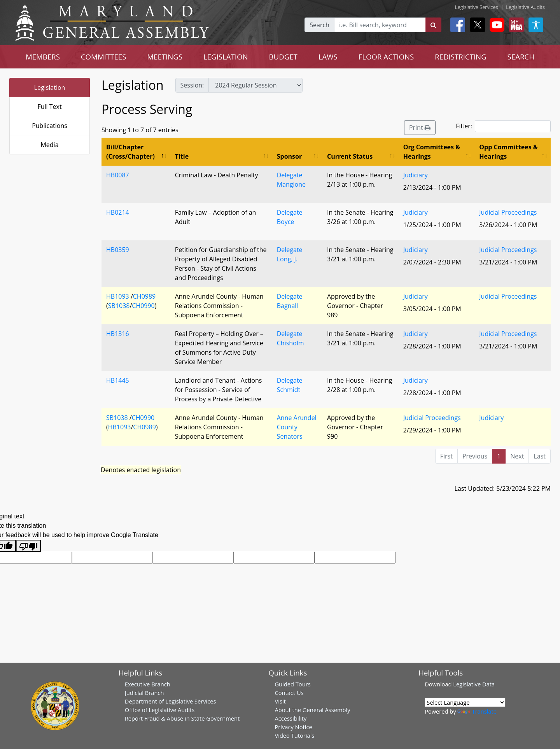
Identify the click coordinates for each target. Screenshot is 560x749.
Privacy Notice (293, 727)
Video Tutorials (294, 735)
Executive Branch (148, 684)
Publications (50, 126)
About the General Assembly (312, 710)
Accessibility (290, 718)
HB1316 (118, 334)
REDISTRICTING (461, 57)
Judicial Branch (144, 693)
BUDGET (283, 57)
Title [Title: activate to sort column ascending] (182, 156)
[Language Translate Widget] (465, 702)
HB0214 (118, 212)
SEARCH (521, 57)
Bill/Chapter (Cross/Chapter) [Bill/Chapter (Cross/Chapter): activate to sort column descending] (130, 152)
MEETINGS (165, 57)
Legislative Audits (525, 7)
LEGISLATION (226, 57)
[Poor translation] (28, 546)
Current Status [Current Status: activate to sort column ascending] (350, 156)
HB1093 (118, 296)
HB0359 (118, 250)
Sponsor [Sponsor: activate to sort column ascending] (289, 156)
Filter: (503, 126)
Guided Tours (292, 684)
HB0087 (118, 175)
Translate (477, 711)
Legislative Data (474, 684)
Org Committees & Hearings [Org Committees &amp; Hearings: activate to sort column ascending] (432, 152)
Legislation (50, 87)
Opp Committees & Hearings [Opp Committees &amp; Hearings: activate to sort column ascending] (508, 152)
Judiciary (416, 175)
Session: (192, 85)
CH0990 (143, 306)
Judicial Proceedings (508, 212)
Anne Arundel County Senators (297, 427)
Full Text (49, 107)
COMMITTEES (104, 57)
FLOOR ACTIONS (386, 57)
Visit (280, 701)
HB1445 (118, 380)
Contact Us (289, 693)
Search (319, 25)
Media (49, 145)
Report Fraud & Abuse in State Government (182, 718)
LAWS (328, 57)
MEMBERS (43, 57)
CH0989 (144, 296)
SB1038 (119, 306)
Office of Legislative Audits (160, 710)
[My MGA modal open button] (515, 25)
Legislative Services (477, 7)
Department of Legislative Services (171, 701)
